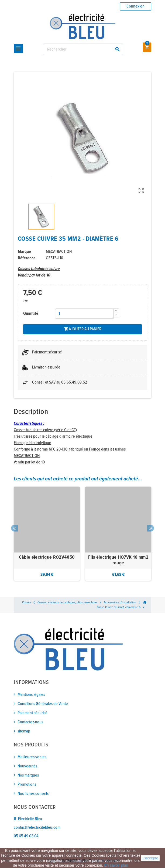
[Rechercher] (83, 49)
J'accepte (150, 858)
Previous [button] (14, 528)
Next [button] (151, 528)
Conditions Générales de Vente (43, 704)
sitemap (24, 731)
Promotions (27, 784)
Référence (27, 258)
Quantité (31, 313)
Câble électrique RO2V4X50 (47, 557)
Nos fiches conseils (33, 794)
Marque (24, 252)
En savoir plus (116, 865)
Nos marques (28, 775)
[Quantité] (84, 314)
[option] (47, 534)
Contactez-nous (30, 722)
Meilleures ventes (32, 757)
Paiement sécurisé (32, 713)
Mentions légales (31, 695)
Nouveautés (27, 766)
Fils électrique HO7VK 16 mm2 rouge (118, 560)
